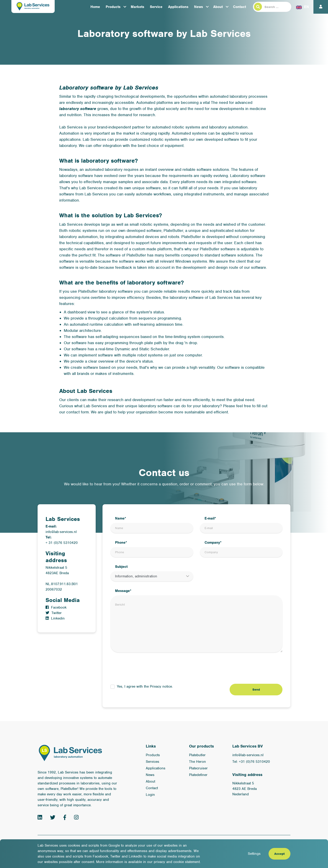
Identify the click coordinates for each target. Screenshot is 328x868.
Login (150, 795)
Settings (254, 854)
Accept (279, 854)
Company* (213, 543)
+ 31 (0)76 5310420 (62, 543)
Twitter (54, 613)
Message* (123, 591)
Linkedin (55, 618)
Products (113, 7)
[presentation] (145, 668)
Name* (121, 518)
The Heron (197, 762)
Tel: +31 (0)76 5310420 (251, 762)
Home (95, 7)
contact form (78, 412)
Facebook (56, 607)
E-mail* (210, 518)
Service (156, 7)
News (199, 7)
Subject (121, 567)
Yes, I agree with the (145, 686)
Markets (137, 7)
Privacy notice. (161, 686)
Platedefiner (198, 775)
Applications (178, 7)
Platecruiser (198, 768)
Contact (240, 7)
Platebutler (197, 755)
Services (152, 762)
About (218, 7)
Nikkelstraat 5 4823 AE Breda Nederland (245, 789)
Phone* (121, 543)
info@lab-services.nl (61, 532)
